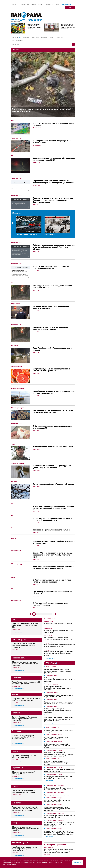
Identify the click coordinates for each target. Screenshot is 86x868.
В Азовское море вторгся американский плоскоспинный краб (60, 713)
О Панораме (15, 831)
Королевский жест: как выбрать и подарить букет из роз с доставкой (59, 814)
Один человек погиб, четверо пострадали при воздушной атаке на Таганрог (42, 110)
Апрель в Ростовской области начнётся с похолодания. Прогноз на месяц (34, 27)
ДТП (14, 121)
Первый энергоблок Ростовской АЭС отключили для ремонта (26, 579)
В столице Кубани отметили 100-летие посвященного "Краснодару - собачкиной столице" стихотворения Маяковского (60, 729)
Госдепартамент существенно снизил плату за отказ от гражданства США (59, 599)
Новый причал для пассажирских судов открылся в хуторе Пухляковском (25, 745)
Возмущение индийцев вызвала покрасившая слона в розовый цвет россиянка (58, 567)
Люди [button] (57, 4)
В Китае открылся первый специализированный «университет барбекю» (58, 607)
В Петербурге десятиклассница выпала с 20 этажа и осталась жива (59, 674)
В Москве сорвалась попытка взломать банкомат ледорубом (59, 667)
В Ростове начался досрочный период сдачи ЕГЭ (23, 669)
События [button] (15, 4)
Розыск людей (17, 447)
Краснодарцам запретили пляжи (57, 692)
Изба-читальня (66, 4)
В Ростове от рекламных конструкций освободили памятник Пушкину (25, 725)
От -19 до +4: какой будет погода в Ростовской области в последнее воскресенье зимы (56, 775)
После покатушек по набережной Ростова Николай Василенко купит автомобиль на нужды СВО (25, 705)
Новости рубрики (18, 529)
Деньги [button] (34, 4)
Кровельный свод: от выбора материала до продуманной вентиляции (59, 809)
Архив (70, 8)
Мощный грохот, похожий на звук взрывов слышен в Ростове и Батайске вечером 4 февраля (59, 786)
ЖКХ (14, 474)
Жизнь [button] (40, 4)
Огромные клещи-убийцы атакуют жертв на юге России (57, 698)
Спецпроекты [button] (49, 4)
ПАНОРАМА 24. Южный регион (55, 682)
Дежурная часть (17, 138)
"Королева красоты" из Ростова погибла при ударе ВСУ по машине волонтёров (59, 757)
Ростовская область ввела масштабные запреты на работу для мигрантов (68, 27)
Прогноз (15, 389)
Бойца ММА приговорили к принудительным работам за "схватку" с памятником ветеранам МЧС (60, 651)
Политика (26, 37)
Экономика (35, 37)
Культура (60, 37)
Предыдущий (30, 511)
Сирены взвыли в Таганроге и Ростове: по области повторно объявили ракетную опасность (59, 550)
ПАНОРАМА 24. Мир (52, 563)
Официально (16, 281)
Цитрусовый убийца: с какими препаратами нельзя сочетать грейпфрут (23, 542)
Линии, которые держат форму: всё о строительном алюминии (57, 820)
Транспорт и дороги (18, 331)
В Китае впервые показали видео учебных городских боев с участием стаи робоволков (60, 576)
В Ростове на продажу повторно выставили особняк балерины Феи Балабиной (25, 560)
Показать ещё (49, 555)
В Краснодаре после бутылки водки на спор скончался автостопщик (59, 685)
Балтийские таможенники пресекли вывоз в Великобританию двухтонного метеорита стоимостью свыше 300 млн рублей (59, 748)
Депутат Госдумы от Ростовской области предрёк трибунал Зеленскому (24, 615)
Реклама (24, 831)
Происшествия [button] (24, 4)
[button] (16, 37)
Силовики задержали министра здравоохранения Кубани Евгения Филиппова (57, 705)
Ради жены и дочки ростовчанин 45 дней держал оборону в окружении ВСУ (25, 522)
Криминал (15, 401)
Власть (52, 37)
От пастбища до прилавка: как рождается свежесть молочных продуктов (59, 804)
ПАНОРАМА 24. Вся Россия (54, 624)
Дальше (56, 511)
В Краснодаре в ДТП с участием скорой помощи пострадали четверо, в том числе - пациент (59, 721)
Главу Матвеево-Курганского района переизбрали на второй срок (26, 596)
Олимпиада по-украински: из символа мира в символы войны (59, 592)
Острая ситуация (17, 318)
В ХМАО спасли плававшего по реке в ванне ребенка (59, 628)
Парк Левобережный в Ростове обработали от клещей (24, 653)
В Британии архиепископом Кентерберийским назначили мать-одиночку (58, 585)
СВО (14, 368)
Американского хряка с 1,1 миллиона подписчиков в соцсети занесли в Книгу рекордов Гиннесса (59, 616)
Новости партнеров (18, 40)
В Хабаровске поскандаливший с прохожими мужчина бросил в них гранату (57, 642)
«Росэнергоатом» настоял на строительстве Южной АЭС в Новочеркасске (23, 634)
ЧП (13, 156)
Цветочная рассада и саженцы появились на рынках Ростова (24, 688)
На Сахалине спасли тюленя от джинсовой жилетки (56, 635)
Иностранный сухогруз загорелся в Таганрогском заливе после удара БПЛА (58, 535)
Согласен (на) (78, 863)
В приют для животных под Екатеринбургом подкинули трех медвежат (57, 659)
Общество (44, 37)
